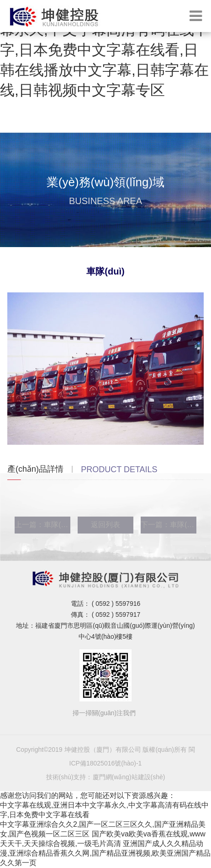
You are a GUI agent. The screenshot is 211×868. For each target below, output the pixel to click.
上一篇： (42, 525)
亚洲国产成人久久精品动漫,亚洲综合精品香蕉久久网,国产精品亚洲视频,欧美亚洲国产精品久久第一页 (105, 853)
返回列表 (105, 525)
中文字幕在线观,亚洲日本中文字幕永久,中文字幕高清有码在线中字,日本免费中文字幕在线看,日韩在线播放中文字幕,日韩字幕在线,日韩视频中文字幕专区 (104, 50)
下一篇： (169, 525)
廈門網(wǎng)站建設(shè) (129, 777)
